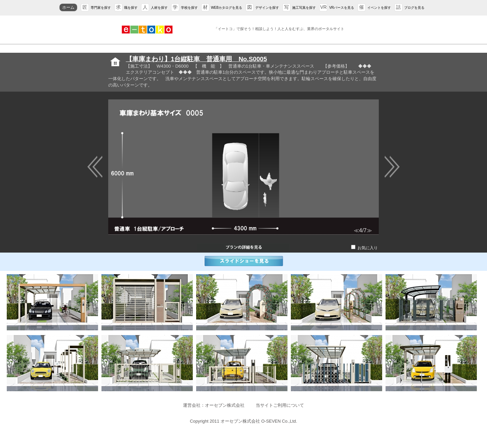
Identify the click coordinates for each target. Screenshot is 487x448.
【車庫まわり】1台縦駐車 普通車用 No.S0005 (196, 59)
